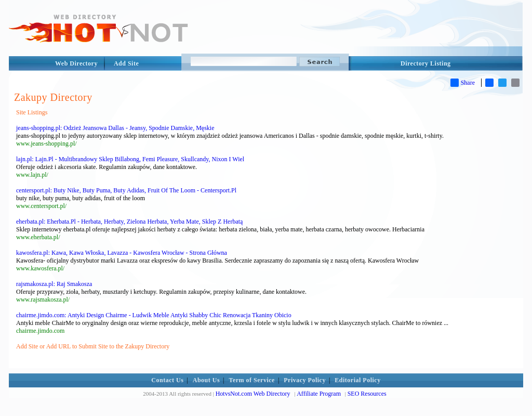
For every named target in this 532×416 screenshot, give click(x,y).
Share (463, 83)
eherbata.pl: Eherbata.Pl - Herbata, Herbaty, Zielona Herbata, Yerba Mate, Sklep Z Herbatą (129, 222)
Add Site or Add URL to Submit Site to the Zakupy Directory (93, 346)
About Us (206, 380)
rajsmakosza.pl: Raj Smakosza (54, 284)
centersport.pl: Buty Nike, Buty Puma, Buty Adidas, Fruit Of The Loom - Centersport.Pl (126, 190)
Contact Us (167, 380)
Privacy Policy (305, 380)
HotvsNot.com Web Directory (253, 394)
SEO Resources (367, 394)
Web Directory (76, 63)
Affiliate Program (319, 394)
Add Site (126, 63)
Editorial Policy (357, 380)
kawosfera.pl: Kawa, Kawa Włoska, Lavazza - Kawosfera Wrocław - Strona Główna (122, 253)
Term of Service (252, 380)
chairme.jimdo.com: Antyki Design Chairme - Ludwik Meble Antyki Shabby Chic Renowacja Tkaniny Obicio (154, 315)
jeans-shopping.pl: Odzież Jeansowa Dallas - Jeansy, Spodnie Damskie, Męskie (115, 128)
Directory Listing (426, 63)
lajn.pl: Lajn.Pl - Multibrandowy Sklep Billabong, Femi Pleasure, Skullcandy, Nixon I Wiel (130, 159)
